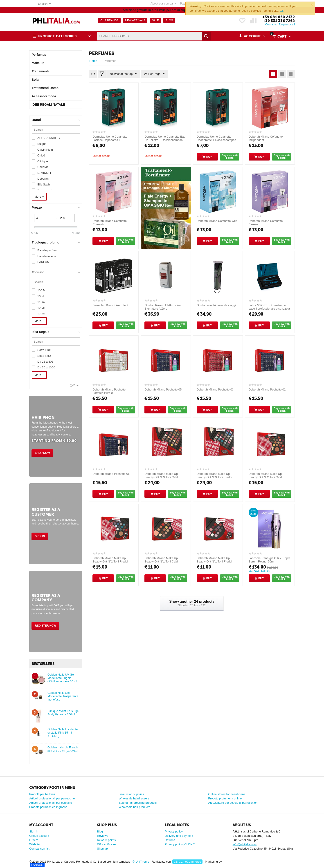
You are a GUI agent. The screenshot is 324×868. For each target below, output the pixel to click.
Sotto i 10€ (44, 350)
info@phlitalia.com (245, 844)
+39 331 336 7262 (279, 21)
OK (282, 11)
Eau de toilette (47, 256)
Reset (76, 385)
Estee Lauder (46, 190)
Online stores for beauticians (227, 794)
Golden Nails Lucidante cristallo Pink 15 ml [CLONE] (63, 733)
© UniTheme (141, 862)
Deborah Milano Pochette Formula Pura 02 (109, 391)
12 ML (41, 308)
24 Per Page (154, 74)
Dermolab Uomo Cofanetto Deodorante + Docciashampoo (216, 138)
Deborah (43, 179)
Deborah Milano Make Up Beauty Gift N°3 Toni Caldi (161, 475)
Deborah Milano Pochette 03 (215, 389)
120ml (41, 314)
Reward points (106, 840)
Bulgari (42, 144)
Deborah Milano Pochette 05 (163, 389)
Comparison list (39, 849)
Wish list (35, 844)
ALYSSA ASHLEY (49, 138)
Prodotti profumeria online (225, 798)
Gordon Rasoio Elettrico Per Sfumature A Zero (163, 307)
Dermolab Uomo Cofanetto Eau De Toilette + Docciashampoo (165, 138)
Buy (209, 157)
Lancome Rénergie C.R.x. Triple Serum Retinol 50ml (269, 560)
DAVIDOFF (45, 173)
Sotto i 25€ (44, 356)
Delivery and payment (179, 836)
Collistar (43, 167)
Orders (34, 840)
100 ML (42, 290)
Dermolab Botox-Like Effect (110, 305)
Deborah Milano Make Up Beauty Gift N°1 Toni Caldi (161, 560)
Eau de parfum (47, 250)
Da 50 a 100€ (46, 367)
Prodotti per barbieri (42, 794)
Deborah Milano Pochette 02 (267, 389)
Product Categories (58, 36)
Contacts (271, 24)
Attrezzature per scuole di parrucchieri (233, 803)
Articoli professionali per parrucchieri (53, 798)
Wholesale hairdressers (134, 798)
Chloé (41, 155)
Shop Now (42, 453)
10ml (40, 296)
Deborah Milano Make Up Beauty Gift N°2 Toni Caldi (265, 475)
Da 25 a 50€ (45, 362)
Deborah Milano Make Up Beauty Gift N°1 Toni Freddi (214, 560)
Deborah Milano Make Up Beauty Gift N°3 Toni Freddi (214, 475)
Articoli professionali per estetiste (51, 803)
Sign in (40, 536)
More (39, 197)
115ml (41, 302)
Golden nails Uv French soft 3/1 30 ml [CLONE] (63, 749)
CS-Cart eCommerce (187, 862)
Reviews (102, 836)
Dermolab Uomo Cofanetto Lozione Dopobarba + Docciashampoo (110, 140)
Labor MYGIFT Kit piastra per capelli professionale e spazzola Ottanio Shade (269, 309)
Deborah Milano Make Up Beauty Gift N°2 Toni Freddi (110, 560)
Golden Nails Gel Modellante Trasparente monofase (63, 696)
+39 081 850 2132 (279, 17)
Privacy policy (174, 831)
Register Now (45, 626)
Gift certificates (107, 844)
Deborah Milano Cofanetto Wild (217, 221)
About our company (163, 3)
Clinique (43, 161)
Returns (170, 840)
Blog (100, 831)
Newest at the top (123, 74)
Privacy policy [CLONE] (180, 844)
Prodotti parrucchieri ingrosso (48, 807)
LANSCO (37, 865)
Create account (39, 836)
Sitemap (102, 849)
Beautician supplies (131, 794)
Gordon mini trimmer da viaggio (217, 305)
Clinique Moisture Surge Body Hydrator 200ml (63, 713)
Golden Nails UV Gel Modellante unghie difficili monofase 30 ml (62, 678)
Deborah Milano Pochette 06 (111, 474)
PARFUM (43, 262)
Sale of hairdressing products (138, 803)
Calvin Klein (45, 150)
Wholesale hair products (134, 807)
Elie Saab (44, 184)
